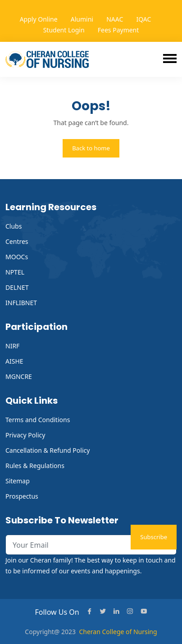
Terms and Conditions (38, 420)
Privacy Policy (25, 435)
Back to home (91, 148)
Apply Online (39, 19)
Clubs (14, 226)
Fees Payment (118, 30)
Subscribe (154, 537)
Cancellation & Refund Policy (48, 450)
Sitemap (18, 481)
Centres (17, 241)
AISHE (14, 361)
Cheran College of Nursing (118, 632)
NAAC (115, 19)
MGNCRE (19, 376)
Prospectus (22, 496)
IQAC (143, 19)
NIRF (12, 346)
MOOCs (17, 257)
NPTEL (15, 272)
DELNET (17, 287)
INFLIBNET (21, 303)
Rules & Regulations (35, 466)
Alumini (82, 19)
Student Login (64, 30)
